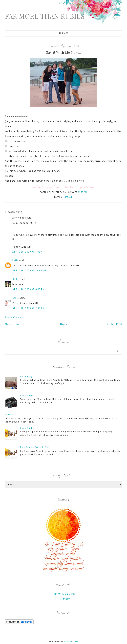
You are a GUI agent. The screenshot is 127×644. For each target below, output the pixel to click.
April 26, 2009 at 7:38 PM (29, 308)
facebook (54, 187)
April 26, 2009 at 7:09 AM (29, 252)
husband (68, 197)
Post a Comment (15, 317)
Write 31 (9, 415)
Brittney (65, 599)
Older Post (115, 324)
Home (64, 324)
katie (15, 260)
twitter (70, 187)
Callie (16, 298)
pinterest (87, 187)
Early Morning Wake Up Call (35, 447)
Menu (64, 33)
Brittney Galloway (65, 594)
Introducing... (27, 376)
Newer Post (13, 324)
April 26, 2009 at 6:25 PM (29, 289)
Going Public (27, 428)
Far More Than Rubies (45, 16)
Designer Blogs (71, 641)
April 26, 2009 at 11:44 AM (29, 270)
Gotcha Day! (27, 396)
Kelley (16, 279)
